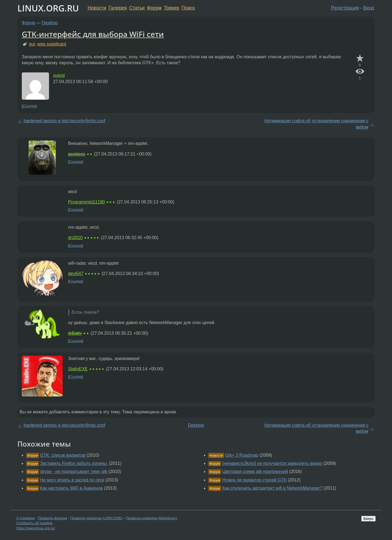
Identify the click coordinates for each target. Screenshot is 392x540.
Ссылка (29, 106)
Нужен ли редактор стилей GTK (254, 480)
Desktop (50, 23)
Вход (369, 8)
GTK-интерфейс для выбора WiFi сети (93, 34)
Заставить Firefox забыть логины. (74, 463)
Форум (154, 8)
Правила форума (53, 518)
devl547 (76, 274)
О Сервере (26, 518)
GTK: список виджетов (63, 455)
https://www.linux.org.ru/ (36, 528)
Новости (97, 8)
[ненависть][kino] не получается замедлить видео (272, 463)
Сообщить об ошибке (34, 523)
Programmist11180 (86, 202)
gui (32, 44)
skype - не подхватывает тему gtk (74, 472)
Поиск (188, 8)
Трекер (172, 8)
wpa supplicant (52, 44)
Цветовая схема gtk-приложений (255, 472)
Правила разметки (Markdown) (151, 518)
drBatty (75, 333)
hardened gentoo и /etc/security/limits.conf (65, 121)
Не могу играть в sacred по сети (72, 480)
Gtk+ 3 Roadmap (242, 455)
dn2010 (75, 238)
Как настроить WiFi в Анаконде (71, 488)
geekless (77, 154)
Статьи (137, 8)
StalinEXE (78, 369)
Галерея (118, 8)
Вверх (368, 519)
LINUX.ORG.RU (48, 8)
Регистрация (345, 8)
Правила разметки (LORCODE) (97, 518)
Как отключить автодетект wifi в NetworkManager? (272, 488)
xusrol (59, 75)
